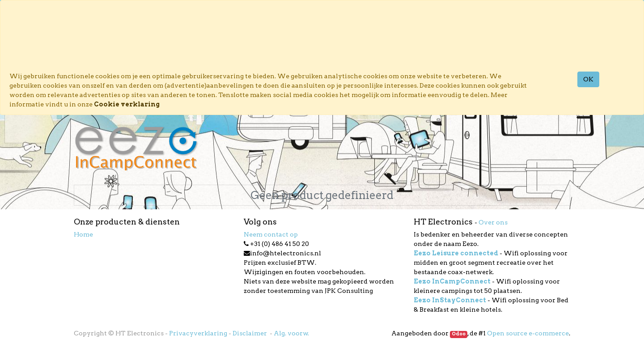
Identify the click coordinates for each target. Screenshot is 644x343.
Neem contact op (271, 234)
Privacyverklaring (198, 333)
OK (588, 79)
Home (83, 234)
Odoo (459, 334)
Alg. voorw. (291, 333)
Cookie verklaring (127, 104)
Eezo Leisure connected (456, 253)
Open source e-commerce (528, 333)
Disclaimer (250, 333)
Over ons (493, 222)
